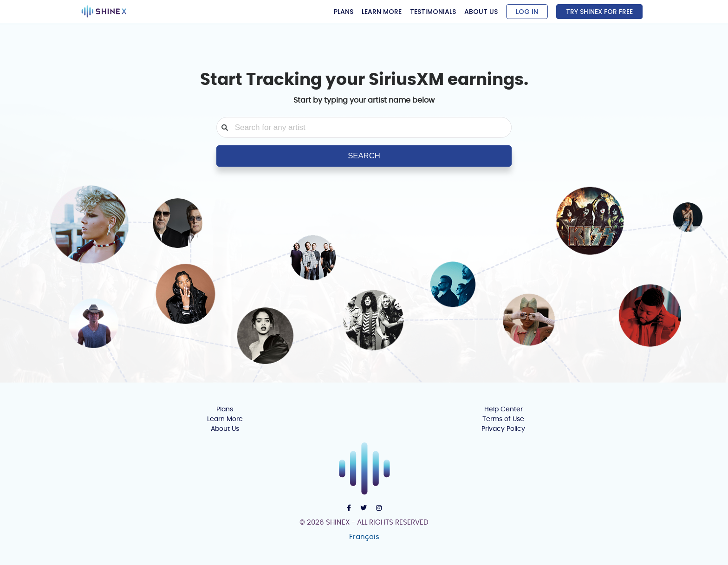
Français (364, 537)
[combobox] (369, 128)
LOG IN (527, 12)
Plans (225, 409)
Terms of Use (503, 419)
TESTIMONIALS (433, 12)
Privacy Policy (503, 429)
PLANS (344, 12)
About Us (225, 429)
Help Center (504, 409)
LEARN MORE (382, 12)
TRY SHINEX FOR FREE (599, 12)
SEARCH (364, 156)
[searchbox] (369, 128)
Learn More (225, 419)
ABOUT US (481, 12)
